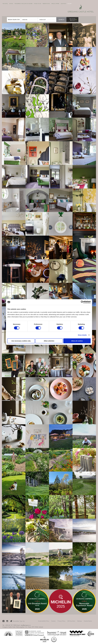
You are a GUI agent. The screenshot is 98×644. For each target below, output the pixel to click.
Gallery (70, 4)
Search (61, 20)
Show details (82, 335)
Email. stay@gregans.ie (24, 625)
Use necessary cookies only (21, 341)
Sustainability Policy (44, 621)
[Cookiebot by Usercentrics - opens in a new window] (82, 302)
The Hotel (5, 4)
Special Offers (55, 4)
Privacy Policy (61, 621)
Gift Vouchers (85, 19)
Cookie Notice (88, 621)
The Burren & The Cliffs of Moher (23, 4)
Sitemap (79, 621)
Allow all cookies (77, 341)
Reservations (46, 4)
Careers (53, 621)
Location (63, 4)
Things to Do (38, 4)
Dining (11, 4)
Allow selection (49, 341)
